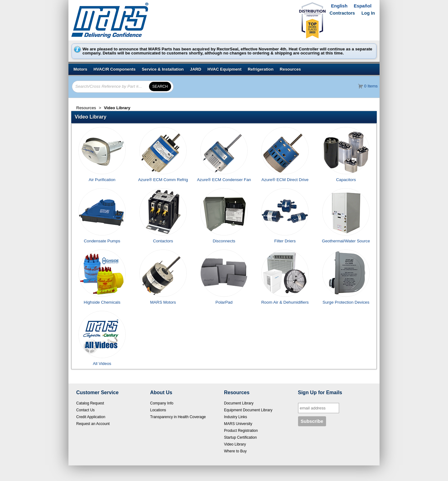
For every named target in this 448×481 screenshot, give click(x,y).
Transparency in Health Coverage (178, 417)
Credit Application (91, 417)
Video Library (235, 444)
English (339, 6)
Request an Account (93, 424)
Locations (158, 410)
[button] (226, 117)
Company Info (162, 403)
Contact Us (85, 410)
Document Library (239, 403)
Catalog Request (90, 403)
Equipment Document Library (248, 410)
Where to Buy (235, 451)
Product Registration (241, 431)
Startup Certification (240, 437)
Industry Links (236, 417)
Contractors (342, 13)
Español (363, 6)
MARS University (238, 424)
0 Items (371, 86)
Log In (368, 13)
